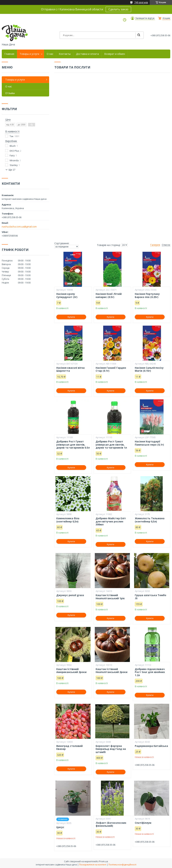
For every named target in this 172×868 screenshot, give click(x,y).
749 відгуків (141, 2)
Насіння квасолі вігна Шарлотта (70, 369)
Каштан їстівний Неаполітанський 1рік (110, 597)
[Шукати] (139, 35)
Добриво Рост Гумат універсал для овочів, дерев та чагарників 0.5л (73, 445)
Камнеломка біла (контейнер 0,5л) (68, 520)
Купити (71, 317)
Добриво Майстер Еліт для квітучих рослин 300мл (111, 521)
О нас (50, 54)
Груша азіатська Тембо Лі (150, 597)
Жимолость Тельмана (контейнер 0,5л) (150, 520)
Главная (9, 54)
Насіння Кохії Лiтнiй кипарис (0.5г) (109, 295)
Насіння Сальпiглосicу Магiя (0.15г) (149, 369)
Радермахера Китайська (151, 746)
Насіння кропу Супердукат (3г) (67, 295)
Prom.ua (103, 861)
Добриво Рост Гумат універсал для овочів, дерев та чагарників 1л (111, 445)
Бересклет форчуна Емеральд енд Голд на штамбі (111, 749)
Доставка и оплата (87, 54)
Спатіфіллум (143, 823)
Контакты (65, 54)
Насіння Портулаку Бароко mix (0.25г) (147, 295)
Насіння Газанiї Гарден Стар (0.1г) (111, 369)
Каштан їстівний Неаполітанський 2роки (112, 671)
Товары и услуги (29, 54)
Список (166, 245)
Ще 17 (12, 170)
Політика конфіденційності (122, 865)
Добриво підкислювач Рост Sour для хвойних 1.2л (150, 672)
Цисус (60, 827)
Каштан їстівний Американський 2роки (71, 671)
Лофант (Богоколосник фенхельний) (111, 824)
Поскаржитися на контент (93, 865)
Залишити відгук (145, 18)
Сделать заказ (118, 9)
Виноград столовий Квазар (70, 747)
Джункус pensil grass (70, 595)
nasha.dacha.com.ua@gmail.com (19, 227)
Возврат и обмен (115, 54)
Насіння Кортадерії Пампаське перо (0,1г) (149, 443)
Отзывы (10, 93)
